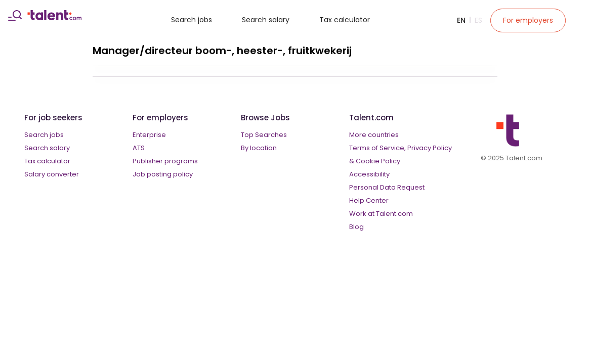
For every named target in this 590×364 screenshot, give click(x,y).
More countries (374, 135)
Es (478, 20)
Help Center (369, 200)
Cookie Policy (378, 161)
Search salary (266, 20)
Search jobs (192, 20)
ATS (139, 148)
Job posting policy (163, 174)
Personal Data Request (387, 187)
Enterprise (149, 135)
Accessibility (369, 174)
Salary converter (52, 174)
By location (259, 148)
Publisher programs (165, 161)
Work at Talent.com (381, 214)
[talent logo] (54, 18)
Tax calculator (345, 20)
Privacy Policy (430, 148)
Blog (356, 227)
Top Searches (264, 135)
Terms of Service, (377, 148)
